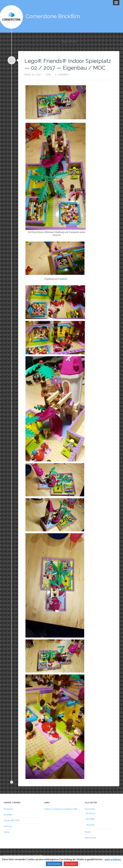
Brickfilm (8, 821)
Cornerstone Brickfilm (54, 16)
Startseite (90, 815)
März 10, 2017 (33, 81)
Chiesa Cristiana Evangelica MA (61, 815)
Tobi (48, 81)
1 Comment (62, 81)
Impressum (90, 844)
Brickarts (8, 815)
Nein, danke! (71, 864)
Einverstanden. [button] (54, 864)
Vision (88, 838)
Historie (8, 832)
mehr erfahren (113, 859)
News (7, 838)
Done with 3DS (12, 826)
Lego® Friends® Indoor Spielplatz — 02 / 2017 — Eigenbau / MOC (57, 67)
